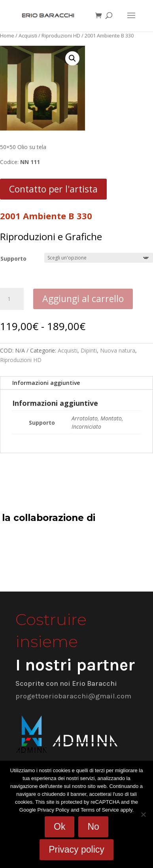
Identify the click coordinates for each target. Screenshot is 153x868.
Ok (59, 827)
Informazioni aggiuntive (46, 383)
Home (7, 35)
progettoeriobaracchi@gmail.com (73, 696)
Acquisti (28, 35)
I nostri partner (75, 665)
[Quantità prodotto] (12, 299)
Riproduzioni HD (61, 35)
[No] (143, 814)
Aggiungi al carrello (83, 299)
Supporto (13, 259)
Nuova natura (118, 350)
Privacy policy (76, 849)
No (93, 827)
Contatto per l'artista (53, 189)
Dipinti (89, 350)
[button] (72, 58)
